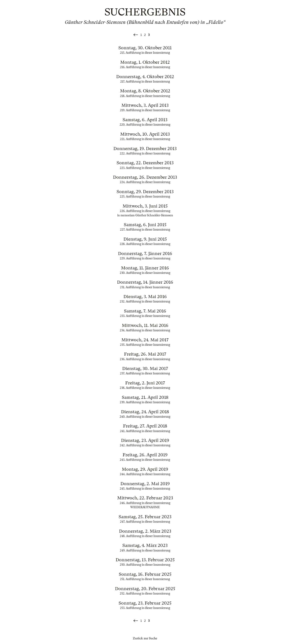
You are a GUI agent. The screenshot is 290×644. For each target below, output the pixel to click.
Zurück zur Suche (145, 638)
